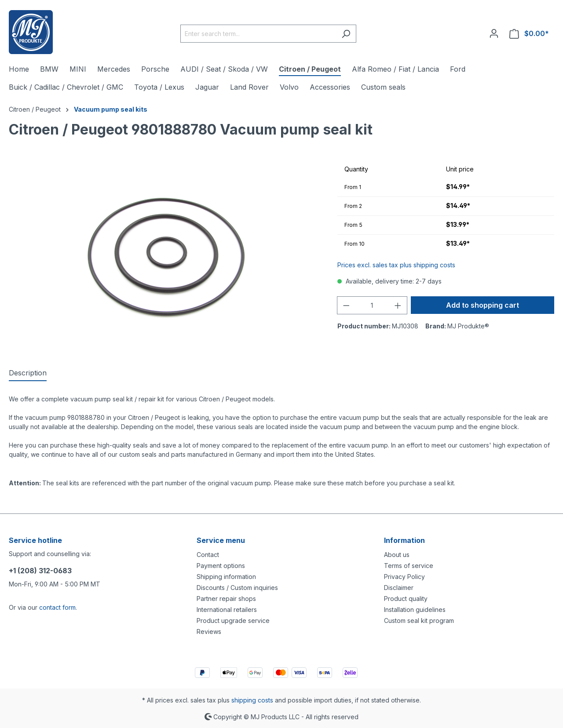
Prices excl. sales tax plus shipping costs (396, 265)
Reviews (209, 632)
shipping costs (252, 700)
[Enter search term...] (258, 34)
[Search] (346, 34)
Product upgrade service (233, 621)
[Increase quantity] (398, 305)
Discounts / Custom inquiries (237, 588)
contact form (57, 607)
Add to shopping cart (483, 305)
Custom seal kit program (419, 621)
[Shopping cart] (529, 34)
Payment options (221, 566)
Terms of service (409, 566)
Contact (208, 555)
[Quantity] (372, 305)
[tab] (28, 373)
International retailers (227, 610)
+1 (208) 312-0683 (40, 571)
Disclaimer (399, 588)
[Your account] (494, 33)
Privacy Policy (404, 577)
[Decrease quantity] (346, 305)
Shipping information (226, 577)
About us (397, 555)
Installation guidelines (415, 610)
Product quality (406, 599)
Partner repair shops (226, 599)
